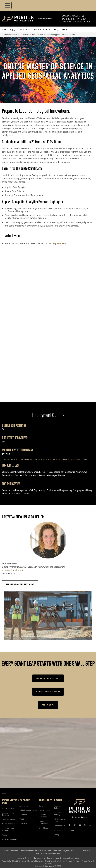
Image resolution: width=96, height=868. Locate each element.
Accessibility (7, 861)
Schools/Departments (28, 810)
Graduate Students (9, 819)
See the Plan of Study (48, 678)
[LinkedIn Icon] (90, 825)
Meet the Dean (60, 826)
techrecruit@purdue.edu (50, 853)
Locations (23, 815)
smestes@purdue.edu (13, 570)
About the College (58, 807)
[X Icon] (75, 825)
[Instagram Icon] (85, 825)
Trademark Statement (70, 858)
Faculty (5, 835)
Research (23, 824)
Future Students (8, 808)
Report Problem (45, 828)
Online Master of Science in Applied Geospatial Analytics (76, 19)
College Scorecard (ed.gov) (70, 861)
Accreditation (59, 830)
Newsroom (43, 806)
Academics (25, 35)
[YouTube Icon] (80, 825)
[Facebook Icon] (69, 825)
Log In (71, 830)
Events (65, 29)
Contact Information (43, 822)
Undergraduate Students (8, 814)
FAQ (56, 29)
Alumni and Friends (10, 824)
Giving (56, 835)
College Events (44, 810)
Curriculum (24, 29)
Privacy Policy (87, 861)
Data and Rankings (57, 814)
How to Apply (9, 29)
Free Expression (51, 861)
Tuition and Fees (42, 29)
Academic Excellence (43, 816)
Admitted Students (9, 839)
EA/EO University (20, 861)
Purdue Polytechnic (10, 35)
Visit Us (22, 819)
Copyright (21, 858)
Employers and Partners (8, 829)
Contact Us (48, 864)
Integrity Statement (36, 861)
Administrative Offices (59, 820)
